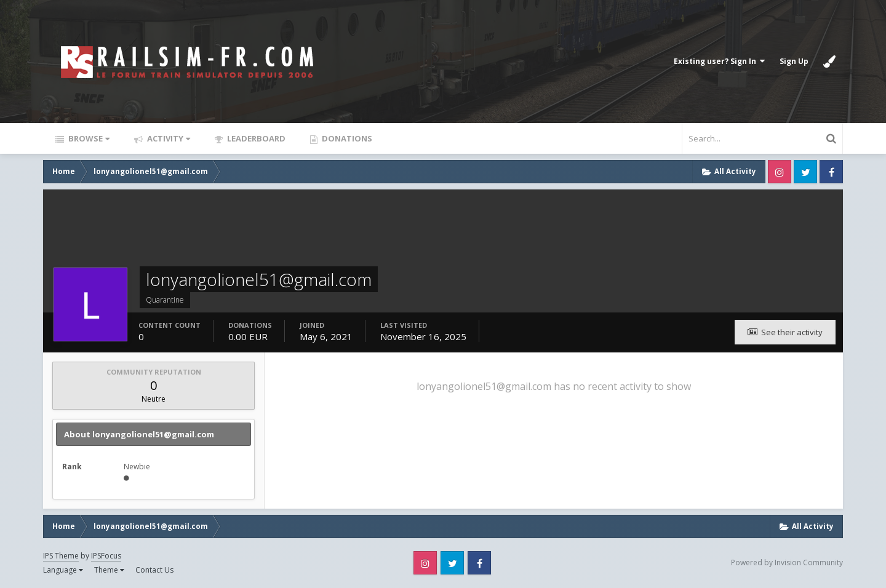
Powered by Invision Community (787, 562)
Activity (168, 138)
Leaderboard (255, 138)
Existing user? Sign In (719, 61)
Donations (346, 138)
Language (63, 570)
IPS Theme (61, 556)
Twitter (805, 172)
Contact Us (154, 570)
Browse (88, 138)
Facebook (831, 172)
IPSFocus (106, 556)
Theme (109, 570)
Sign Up (794, 61)
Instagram (780, 172)
